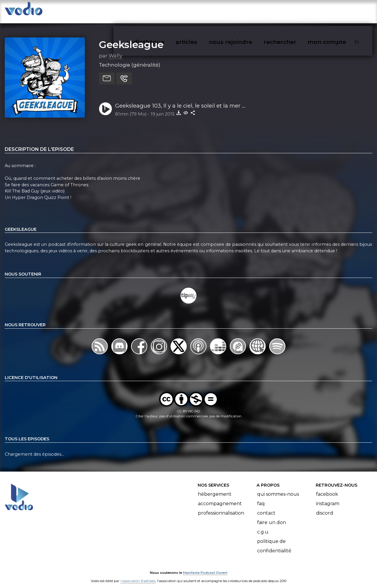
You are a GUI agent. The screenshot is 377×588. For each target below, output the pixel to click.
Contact (266, 507)
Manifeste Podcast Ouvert (205, 567)
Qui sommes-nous (278, 488)
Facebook (327, 488)
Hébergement (215, 488)
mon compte (337, 11)
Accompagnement (220, 498)
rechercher (291, 11)
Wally (115, 50)
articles (200, 11)
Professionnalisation (221, 507)
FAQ (261, 498)
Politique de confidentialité (274, 540)
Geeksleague (131, 39)
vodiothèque (160, 11)
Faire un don (272, 517)
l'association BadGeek (138, 575)
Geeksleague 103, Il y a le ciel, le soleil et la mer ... (180, 100)
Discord (325, 507)
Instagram (328, 498)
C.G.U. (263, 526)
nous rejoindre (243, 11)
